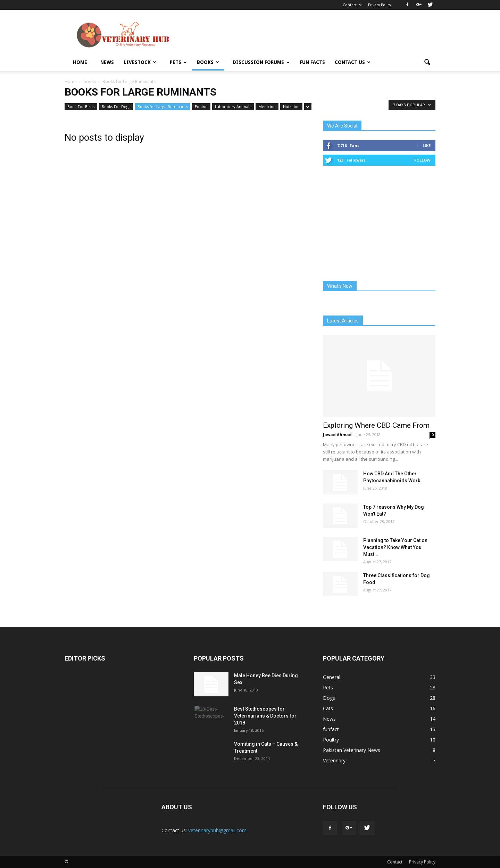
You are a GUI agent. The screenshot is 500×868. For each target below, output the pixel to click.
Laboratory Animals (233, 107)
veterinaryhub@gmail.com (217, 830)
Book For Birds (81, 107)
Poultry (331, 740)
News (107, 62)
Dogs (329, 698)
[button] (427, 63)
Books (208, 62)
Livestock (140, 62)
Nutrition (291, 107)
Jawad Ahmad (337, 435)
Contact (352, 5)
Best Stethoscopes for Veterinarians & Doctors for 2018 (265, 716)
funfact (331, 729)
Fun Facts (312, 62)
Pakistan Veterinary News (352, 750)
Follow (422, 160)
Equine (201, 107)
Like (427, 145)
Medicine (267, 107)
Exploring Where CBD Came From (376, 425)
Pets (178, 62)
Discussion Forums (261, 62)
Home (80, 62)
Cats (328, 708)
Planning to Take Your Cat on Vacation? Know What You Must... (395, 547)
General (332, 677)
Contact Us (353, 62)
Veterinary (334, 760)
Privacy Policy (380, 5)
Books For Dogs (116, 107)
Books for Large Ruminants (162, 107)
